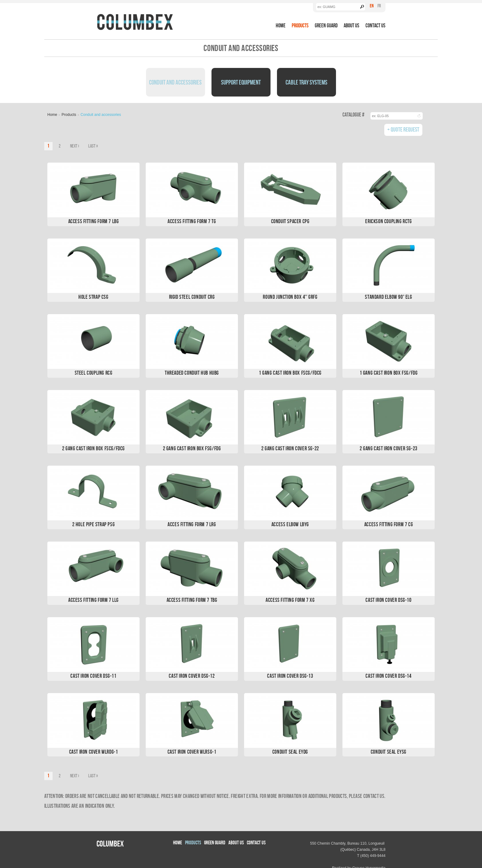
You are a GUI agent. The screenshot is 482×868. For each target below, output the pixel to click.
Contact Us (375, 25)
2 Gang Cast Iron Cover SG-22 (290, 448)
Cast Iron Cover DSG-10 (388, 600)
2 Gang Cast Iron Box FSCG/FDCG (93, 448)
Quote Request (405, 129)
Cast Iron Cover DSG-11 (93, 676)
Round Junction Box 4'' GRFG (290, 297)
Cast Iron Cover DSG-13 (290, 676)
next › (75, 146)
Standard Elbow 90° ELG (388, 297)
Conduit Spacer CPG (290, 221)
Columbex (110, 843)
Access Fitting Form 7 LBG (94, 221)
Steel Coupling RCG (94, 373)
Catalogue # (353, 115)
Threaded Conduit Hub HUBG (192, 373)
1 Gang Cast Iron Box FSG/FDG (389, 373)
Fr (379, 6)
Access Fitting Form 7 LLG (93, 600)
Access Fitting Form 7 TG (192, 221)
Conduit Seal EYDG (290, 752)
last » (93, 146)
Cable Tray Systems (306, 82)
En (372, 6)
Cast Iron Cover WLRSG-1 (192, 752)
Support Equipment (241, 82)
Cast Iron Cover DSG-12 (192, 676)
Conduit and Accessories (175, 82)
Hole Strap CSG (93, 297)
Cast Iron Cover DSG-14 (388, 676)
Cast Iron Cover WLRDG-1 (94, 752)
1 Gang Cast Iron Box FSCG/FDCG (290, 373)
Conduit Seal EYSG (389, 752)
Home (281, 25)
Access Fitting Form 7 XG (290, 600)
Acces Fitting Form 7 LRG (192, 524)
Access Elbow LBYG (290, 524)
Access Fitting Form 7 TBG (192, 600)
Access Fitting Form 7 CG (389, 524)
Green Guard (326, 25)
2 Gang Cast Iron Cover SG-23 (389, 448)
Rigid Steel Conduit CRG (192, 297)
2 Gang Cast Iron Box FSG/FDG (192, 448)
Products (300, 25)
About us (352, 25)
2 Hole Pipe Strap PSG (94, 524)
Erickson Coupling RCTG (388, 221)
